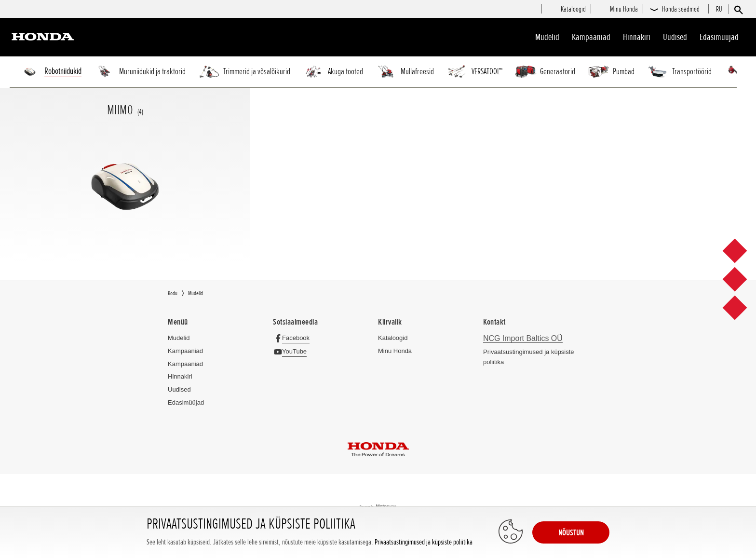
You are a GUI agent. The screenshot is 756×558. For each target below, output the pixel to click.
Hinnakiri (637, 37)
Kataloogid (393, 338)
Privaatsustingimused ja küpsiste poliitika (424, 542)
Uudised (675, 37)
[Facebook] (294, 338)
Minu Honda (395, 351)
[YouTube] (292, 351)
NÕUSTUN (571, 532)
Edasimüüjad (719, 37)
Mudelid (547, 37)
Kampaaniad (185, 351)
